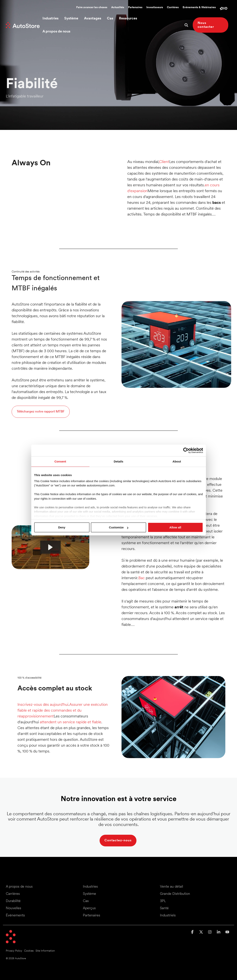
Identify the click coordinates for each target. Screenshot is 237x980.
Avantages (93, 19)
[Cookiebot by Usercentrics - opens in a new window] (186, 450)
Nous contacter (206, 25)
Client (164, 162)
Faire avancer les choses (92, 7)
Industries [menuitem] (90, 887)
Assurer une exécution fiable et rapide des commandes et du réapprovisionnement (63, 711)
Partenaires (135, 7)
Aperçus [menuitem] (89, 908)
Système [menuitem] (89, 894)
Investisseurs (155, 7)
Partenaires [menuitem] (92, 916)
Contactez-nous (118, 840)
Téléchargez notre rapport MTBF (41, 412)
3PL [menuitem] (163, 901)
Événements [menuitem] (15, 916)
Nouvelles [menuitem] (13, 908)
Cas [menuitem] (86, 901)
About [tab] (177, 461)
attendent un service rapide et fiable (71, 722)
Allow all (175, 527)
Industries (50, 19)
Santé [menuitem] (164, 908)
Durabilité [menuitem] (13, 901)
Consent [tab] (60, 461)
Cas (110, 19)
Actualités (118, 7)
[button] (193, 932)
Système (71, 19)
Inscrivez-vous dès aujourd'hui (43, 705)
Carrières (173, 7)
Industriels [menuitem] (168, 916)
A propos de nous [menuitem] (19, 887)
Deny (62, 527)
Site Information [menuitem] (45, 951)
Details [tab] (118, 461)
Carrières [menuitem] (13, 894)
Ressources (128, 19)
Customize (119, 527)
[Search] (186, 25)
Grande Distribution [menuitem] (175, 894)
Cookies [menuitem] (29, 951)
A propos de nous (56, 32)
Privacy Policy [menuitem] (14, 951)
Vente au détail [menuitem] (171, 887)
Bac (142, 578)
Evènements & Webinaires (199, 7)
